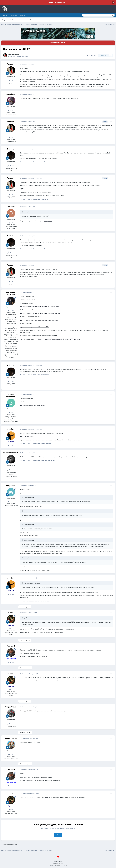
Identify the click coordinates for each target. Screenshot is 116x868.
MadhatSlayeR (11, 738)
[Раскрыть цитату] (23, 212)
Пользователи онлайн (36, 20)
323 (11, 223)
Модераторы (23, 20)
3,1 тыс (11, 110)
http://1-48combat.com (27, 437)
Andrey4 (16, 54)
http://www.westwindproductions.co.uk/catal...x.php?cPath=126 (39, 320)
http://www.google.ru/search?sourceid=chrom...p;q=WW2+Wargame (59, 339)
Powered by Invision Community (58, 865)
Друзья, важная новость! (57, 3)
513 (11, 469)
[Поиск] (92, 15)
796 (11, 723)
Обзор (5, 16)
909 (11, 412)
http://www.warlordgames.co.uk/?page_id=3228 (34, 327)
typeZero (11, 429)
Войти (58, 835)
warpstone (11, 486)
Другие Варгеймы (22, 56)
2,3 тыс (11, 165)
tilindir (11, 613)
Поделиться (92, 55)
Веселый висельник (11, 395)
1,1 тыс (11, 754)
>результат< (48, 221)
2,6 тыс (11, 502)
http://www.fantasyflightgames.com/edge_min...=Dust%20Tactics (39, 307)
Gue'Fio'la (11, 94)
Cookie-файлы (58, 861)
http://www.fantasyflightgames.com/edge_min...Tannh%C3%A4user (40, 313)
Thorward (11, 646)
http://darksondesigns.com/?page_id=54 (32, 405)
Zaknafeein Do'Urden (11, 293)
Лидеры (49, 20)
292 (11, 80)
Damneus (11, 207)
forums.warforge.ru (58, 864)
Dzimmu (11, 149)
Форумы (4, 20)
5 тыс (11, 629)
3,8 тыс (11, 310)
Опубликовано (28, 64)
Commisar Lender (11, 453)
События (13, 20)
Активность (14, 15)
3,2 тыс (11, 662)
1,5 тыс (11, 445)
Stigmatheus (11, 707)
